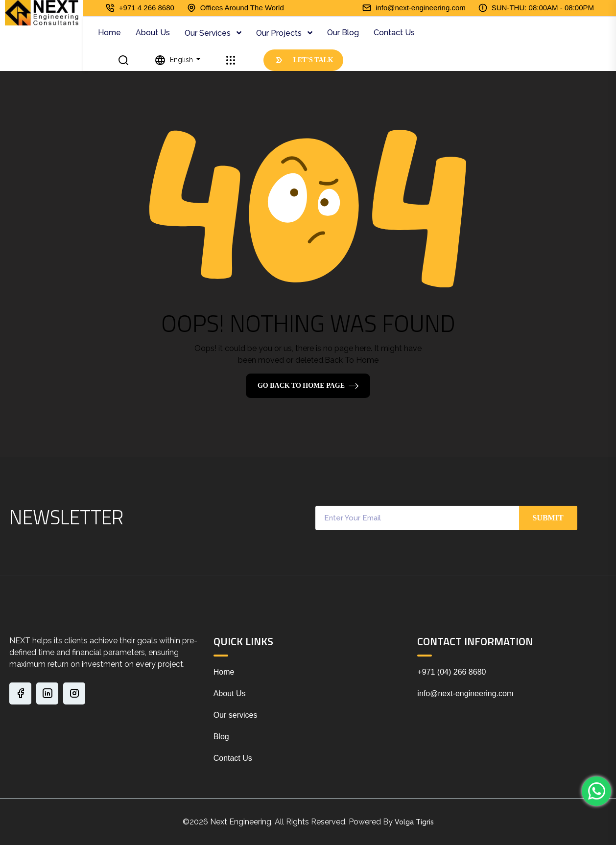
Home (109, 33)
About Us (153, 33)
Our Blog (343, 33)
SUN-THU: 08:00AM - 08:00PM (543, 8)
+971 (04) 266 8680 (451, 672)
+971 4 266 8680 (147, 8)
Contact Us (394, 33)
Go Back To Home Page (301, 386)
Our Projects (280, 33)
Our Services (209, 33)
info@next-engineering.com (421, 8)
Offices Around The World (242, 8)
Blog (221, 737)
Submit (548, 518)
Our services (236, 715)
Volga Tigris (414, 822)
